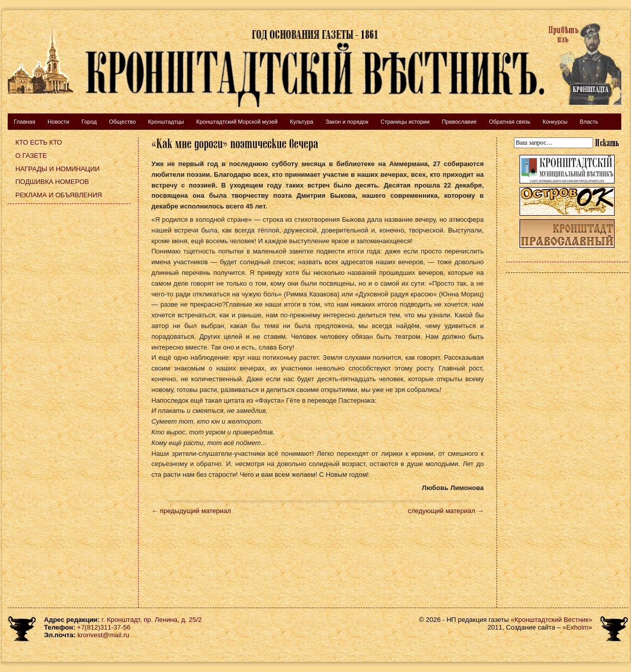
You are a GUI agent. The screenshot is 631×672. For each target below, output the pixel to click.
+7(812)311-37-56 (104, 627)
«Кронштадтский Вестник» (551, 620)
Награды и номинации (58, 169)
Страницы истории (405, 122)
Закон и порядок (347, 122)
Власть (589, 122)
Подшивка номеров (52, 182)
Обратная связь (510, 122)
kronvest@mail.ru (103, 635)
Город (89, 122)
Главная (25, 122)
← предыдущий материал (191, 511)
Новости (59, 122)
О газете (31, 156)
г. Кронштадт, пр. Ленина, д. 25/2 (152, 620)
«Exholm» (577, 627)
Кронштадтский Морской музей (237, 122)
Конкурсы (555, 122)
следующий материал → (446, 511)
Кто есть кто (39, 142)
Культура (302, 122)
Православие (459, 122)
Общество (122, 122)
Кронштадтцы (166, 122)
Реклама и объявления (59, 195)
